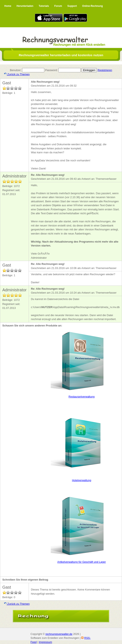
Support (72, 6)
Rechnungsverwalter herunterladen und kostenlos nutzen (61, 55)
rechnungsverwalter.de (59, 634)
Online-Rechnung (93, 6)
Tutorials (44, 6)
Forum (58, 6)
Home (8, 6)
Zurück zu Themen (17, 74)
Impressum (45, 642)
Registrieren (105, 70)
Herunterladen (25, 6)
